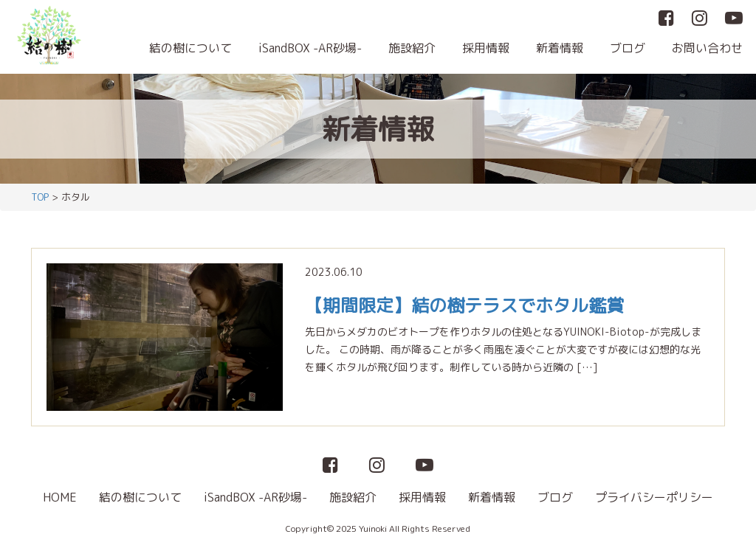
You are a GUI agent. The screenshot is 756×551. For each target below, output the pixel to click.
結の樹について (190, 48)
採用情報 (486, 48)
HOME (60, 497)
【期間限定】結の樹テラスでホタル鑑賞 (464, 305)
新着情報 (560, 48)
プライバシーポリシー (654, 497)
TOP (40, 197)
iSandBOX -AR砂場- (310, 48)
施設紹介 (412, 48)
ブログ (628, 48)
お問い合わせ (707, 48)
